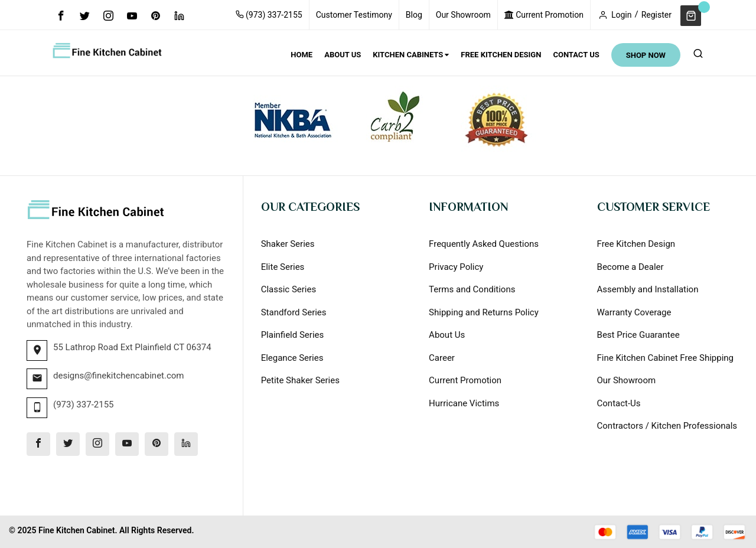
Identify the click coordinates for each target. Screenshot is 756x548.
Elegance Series (292, 358)
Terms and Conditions (472, 289)
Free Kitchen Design (636, 244)
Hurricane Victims (464, 403)
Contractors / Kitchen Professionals (667, 426)
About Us (447, 335)
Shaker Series (288, 244)
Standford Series (294, 312)
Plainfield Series (293, 335)
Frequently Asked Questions (484, 244)
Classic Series (289, 289)
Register (656, 15)
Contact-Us (619, 403)
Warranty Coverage (634, 312)
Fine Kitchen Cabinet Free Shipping (665, 358)
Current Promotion (544, 15)
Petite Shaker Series (300, 380)
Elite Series (283, 267)
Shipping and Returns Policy (484, 312)
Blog (414, 15)
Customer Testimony (354, 15)
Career (442, 358)
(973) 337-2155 (269, 15)
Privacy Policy (456, 267)
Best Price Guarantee (638, 335)
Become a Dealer (630, 267)
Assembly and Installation (648, 289)
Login (622, 15)
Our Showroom (463, 15)
